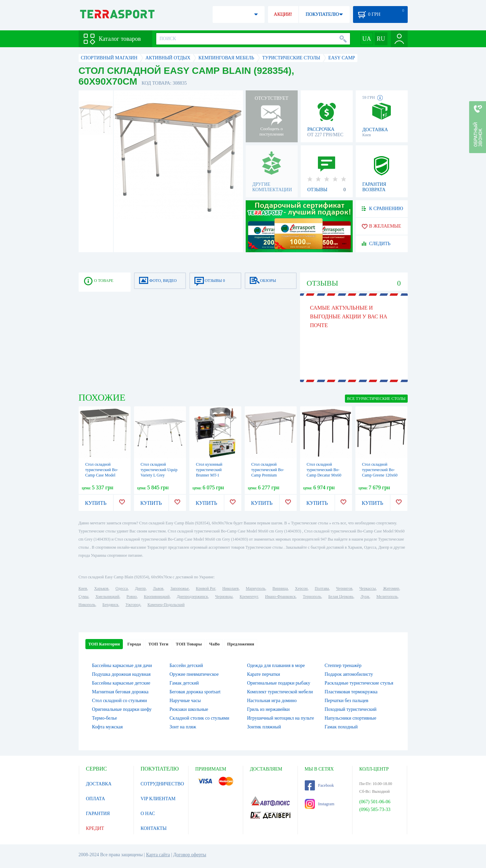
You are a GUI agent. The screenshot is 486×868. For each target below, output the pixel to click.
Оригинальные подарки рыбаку (279, 683)
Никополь (87, 605)
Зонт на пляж (183, 727)
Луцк (365, 597)
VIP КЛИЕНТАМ (158, 799)
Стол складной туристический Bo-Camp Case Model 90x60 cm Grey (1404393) (102, 475)
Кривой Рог (205, 588)
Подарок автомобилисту (349, 674)
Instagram (320, 804)
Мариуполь (255, 588)
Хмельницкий (107, 597)
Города (134, 644)
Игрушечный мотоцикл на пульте (280, 718)
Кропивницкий (157, 597)
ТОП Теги (158, 644)
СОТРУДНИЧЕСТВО (163, 784)
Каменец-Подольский (166, 605)
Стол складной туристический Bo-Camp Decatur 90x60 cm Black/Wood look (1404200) (324, 475)
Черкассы (368, 588)
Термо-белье (105, 718)
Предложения (241, 644)
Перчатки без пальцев (347, 701)
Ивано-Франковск (280, 597)
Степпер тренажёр (343, 666)
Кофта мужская (107, 727)
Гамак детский (184, 683)
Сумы (84, 597)
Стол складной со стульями (120, 701)
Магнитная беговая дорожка (120, 692)
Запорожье (180, 588)
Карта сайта (158, 855)
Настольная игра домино (272, 701)
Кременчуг (249, 597)
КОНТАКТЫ (154, 828)
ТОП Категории (104, 644)
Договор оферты (190, 855)
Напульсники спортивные (350, 718)
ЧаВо (214, 644)
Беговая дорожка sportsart (195, 692)
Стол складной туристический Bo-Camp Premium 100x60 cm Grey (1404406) (268, 475)
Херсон (301, 588)
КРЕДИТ (95, 828)
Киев (83, 588)
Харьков (101, 588)
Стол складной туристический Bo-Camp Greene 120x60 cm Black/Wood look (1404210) (380, 475)
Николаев (231, 588)
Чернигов (344, 588)
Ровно (132, 597)
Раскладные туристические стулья (359, 683)
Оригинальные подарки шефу (122, 709)
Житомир (391, 588)
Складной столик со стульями (199, 718)
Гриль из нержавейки (268, 709)
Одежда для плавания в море (276, 666)
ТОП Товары (189, 644)
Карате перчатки (264, 674)
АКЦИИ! (283, 14)
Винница (280, 588)
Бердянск (111, 605)
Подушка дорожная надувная (122, 674)
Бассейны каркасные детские (121, 683)
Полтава (322, 588)
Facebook (319, 785)
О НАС (148, 814)
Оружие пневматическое (194, 674)
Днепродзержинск (193, 597)
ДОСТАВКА (99, 784)
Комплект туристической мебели (280, 692)
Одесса (122, 588)
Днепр (140, 588)
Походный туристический (351, 709)
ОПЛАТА (96, 799)
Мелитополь (387, 597)
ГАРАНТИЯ (98, 814)
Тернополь (312, 597)
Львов (158, 588)
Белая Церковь (341, 597)
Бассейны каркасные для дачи (122, 666)
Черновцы (224, 597)
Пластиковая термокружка (351, 692)
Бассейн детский (186, 666)
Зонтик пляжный (264, 727)
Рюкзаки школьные (189, 709)
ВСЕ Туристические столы (376, 399)
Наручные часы (185, 701)
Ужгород (133, 605)
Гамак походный (341, 727)
